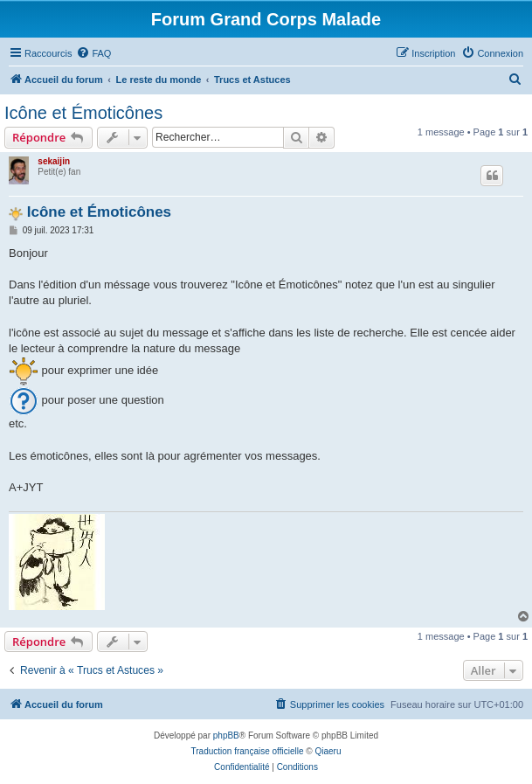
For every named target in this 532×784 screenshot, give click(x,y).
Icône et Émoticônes (83, 113)
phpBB (226, 735)
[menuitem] (93, 53)
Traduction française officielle (248, 751)
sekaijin (54, 161)
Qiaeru (328, 751)
